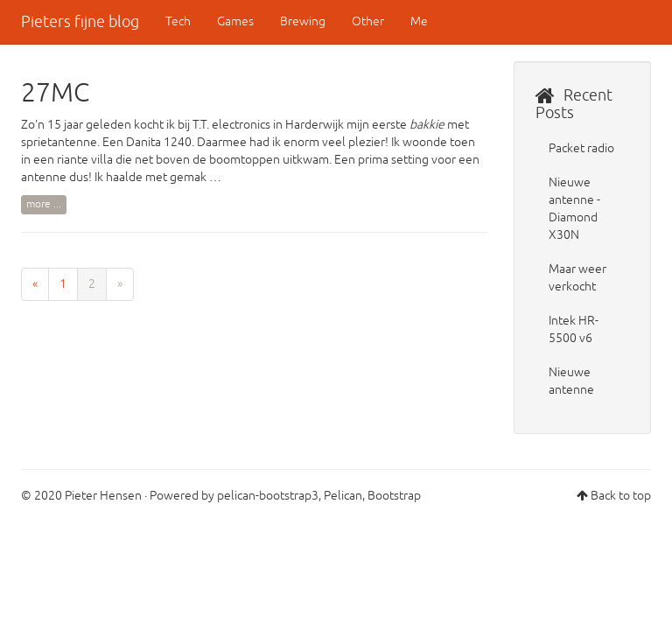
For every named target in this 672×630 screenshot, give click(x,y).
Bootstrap (394, 496)
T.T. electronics (231, 125)
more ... (44, 204)
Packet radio (581, 148)
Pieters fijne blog (80, 22)
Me (419, 21)
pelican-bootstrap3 (268, 496)
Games (235, 21)
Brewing (303, 21)
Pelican (343, 496)
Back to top (621, 496)
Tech (178, 21)
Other (368, 21)
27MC (55, 93)
